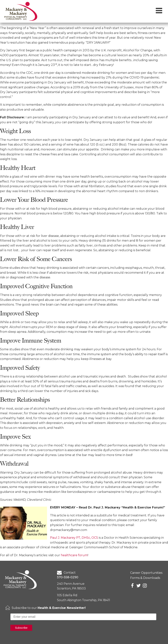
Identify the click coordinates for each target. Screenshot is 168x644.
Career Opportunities (146, 573)
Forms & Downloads (145, 578)
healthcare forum (74, 555)
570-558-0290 (68, 577)
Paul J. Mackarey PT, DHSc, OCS (74, 538)
